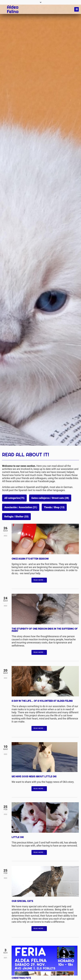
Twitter (19, 580)
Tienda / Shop (54, 507)
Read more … (39, 580)
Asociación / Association (21, 507)
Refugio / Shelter (16, 517)
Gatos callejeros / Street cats (50, 498)
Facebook (14, 580)
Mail (25, 580)
